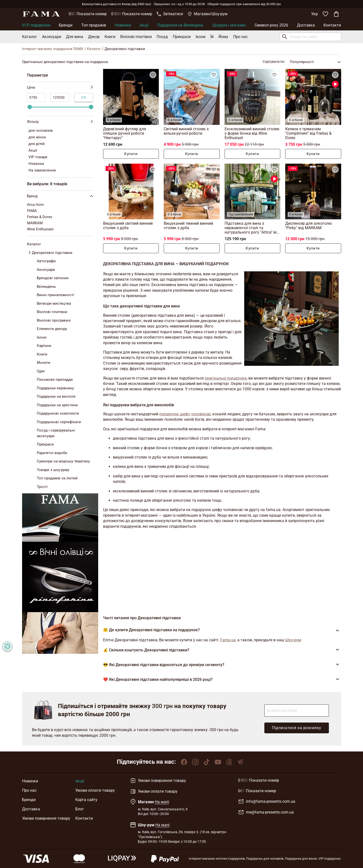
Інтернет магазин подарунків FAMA (53, 49)
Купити (131, 154)
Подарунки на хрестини (57, 405)
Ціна (60, 87)
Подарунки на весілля (56, 396)
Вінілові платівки (136, 37)
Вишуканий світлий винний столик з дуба (128, 226)
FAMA (32, 211)
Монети (44, 363)
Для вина (75, 37)
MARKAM (35, 223)
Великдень (46, 287)
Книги (110, 37)
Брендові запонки (53, 278)
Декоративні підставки (52, 253)
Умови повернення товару (46, 818)
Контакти (332, 25)
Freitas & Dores (40, 217)
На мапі (162, 802)
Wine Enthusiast (40, 229)
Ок (84, 97)
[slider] (30, 107)
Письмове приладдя (55, 380)
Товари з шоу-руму (53, 470)
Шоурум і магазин (229, 25)
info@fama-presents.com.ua (267, 802)
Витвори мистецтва (54, 303)
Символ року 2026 (271, 25)
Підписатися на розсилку (297, 728)
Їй (212, 37)
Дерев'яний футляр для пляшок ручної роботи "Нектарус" (125, 133)
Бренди (66, 25)
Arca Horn (35, 205)
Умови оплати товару (95, 790)
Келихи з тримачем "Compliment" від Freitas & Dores (308, 133)
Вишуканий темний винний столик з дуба (188, 226)
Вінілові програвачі (54, 320)
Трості (42, 487)
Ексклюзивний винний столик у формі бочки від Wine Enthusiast (252, 133)
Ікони (201, 37)
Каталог (30, 37)
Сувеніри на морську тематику (63, 461)
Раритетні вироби (52, 453)
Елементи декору (52, 329)
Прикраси (182, 37)
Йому (223, 37)
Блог (80, 809)
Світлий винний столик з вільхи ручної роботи (186, 131)
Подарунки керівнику (55, 388)
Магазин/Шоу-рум (208, 14)
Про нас (240, 37)
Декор (94, 37)
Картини (44, 346)
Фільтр (60, 122)
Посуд (162, 37)
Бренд (61, 196)
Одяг (41, 371)
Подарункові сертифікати (59, 422)
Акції (144, 25)
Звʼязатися (170, 14)
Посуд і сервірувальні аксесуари (56, 433)
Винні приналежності (55, 295)
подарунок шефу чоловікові (185, 414)
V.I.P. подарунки (36, 25)
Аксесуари (52, 37)
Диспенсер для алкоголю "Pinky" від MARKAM (309, 226)
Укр (315, 14)
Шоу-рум (293, 640)
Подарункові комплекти (58, 413)
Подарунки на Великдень (180, 25)
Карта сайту (86, 800)
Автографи (46, 261)
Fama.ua (228, 640)
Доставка (306, 25)
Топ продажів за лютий (57, 478)
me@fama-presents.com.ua (266, 812)
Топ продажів (94, 25)
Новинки (123, 25)
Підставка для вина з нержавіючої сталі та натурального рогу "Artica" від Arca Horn (252, 228)
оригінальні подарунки (226, 378)
